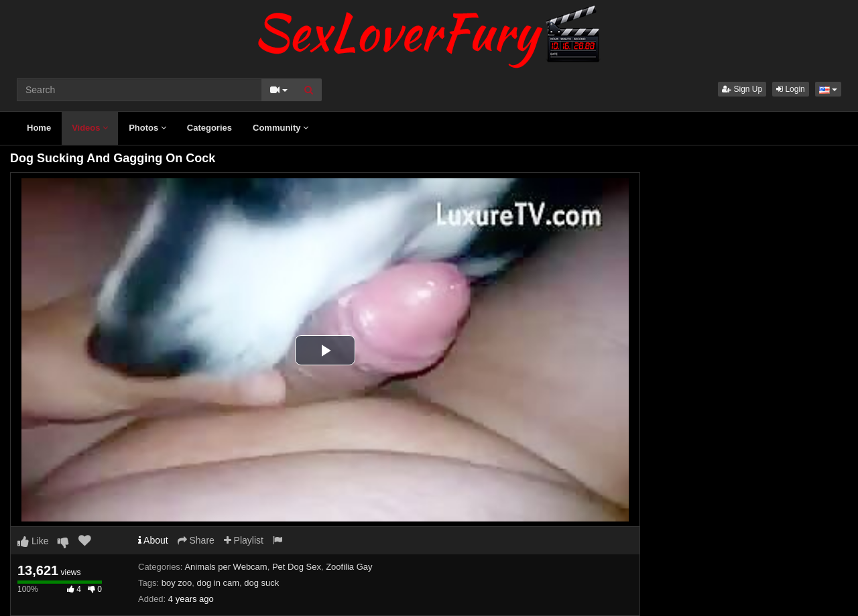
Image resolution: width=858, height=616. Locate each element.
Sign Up (742, 89)
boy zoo (177, 583)
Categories (209, 128)
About (153, 540)
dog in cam (218, 583)
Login (791, 89)
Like (33, 541)
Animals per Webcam (226, 567)
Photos (147, 128)
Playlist (244, 540)
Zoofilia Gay (349, 567)
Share (196, 540)
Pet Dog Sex (297, 567)
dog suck (261, 583)
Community (281, 128)
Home (39, 128)
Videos (90, 128)
